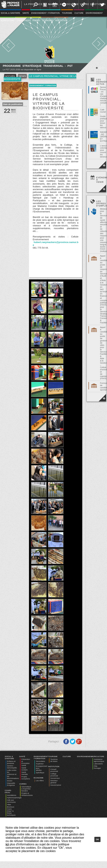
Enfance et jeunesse (11, 762)
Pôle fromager (97, 767)
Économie (48, 20)
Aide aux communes (11, 801)
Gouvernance (56, 785)
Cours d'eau (23, 20)
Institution (61, 20)
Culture (79, 13)
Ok (97, 839)
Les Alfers (40, 781)
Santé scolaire (24, 769)
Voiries (36, 20)
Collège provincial (54, 775)
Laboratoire (98, 764)
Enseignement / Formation (45, 13)
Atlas (9, 804)
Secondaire (40, 761)
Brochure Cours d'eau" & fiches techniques (11, 811)
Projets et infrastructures (27, 794)
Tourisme (67, 13)
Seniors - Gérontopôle (12, 767)
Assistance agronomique (99, 760)
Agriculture (98, 756)
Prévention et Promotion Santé (26, 762)
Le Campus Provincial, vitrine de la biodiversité (40, 78)
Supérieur (40, 764)
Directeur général (54, 782)
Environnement (94, 13)
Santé (26, 13)
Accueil (10, 76)
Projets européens (26, 778)
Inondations (12, 795)
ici (7, 844)
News (22, 76)
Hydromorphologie (14, 798)
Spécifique (40, 773)
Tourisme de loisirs (54, 760)
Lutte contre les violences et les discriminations (13, 774)
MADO (10, 781)
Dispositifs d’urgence (11, 784)
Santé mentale (25, 773)
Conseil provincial (54, 770)
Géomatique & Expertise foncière (26, 789)
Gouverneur (55, 778)
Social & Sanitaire (9, 757)
